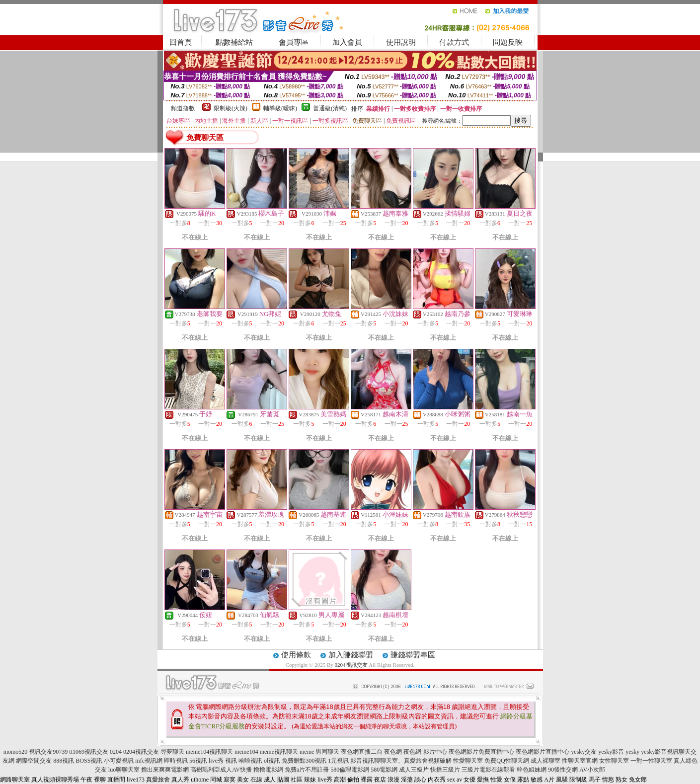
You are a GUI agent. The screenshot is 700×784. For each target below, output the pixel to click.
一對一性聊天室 (651, 761)
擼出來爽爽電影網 (165, 770)
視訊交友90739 (48, 752)
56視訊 (198, 761)
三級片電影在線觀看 (488, 770)
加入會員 (347, 42)
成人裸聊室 (545, 761)
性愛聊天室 (468, 761)
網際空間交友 (34, 761)
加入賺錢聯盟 (351, 655)
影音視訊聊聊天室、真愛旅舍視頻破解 (401, 761)
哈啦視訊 (250, 761)
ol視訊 (272, 761)
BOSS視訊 (89, 761)
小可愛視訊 (119, 761)
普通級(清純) (330, 108)
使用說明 (401, 42)
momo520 (16, 752)
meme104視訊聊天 (209, 752)
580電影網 (384, 770)
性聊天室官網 (580, 761)
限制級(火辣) (231, 108)
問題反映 (508, 42)
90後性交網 (563, 770)
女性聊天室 (614, 761)
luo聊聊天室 (124, 770)
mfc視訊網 (149, 761)
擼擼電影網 (268, 770)
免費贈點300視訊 (304, 761)
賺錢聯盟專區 (413, 655)
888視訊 (64, 761)
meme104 (246, 752)
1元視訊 (338, 761)
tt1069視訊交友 (89, 752)
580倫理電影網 (350, 770)
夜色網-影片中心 (425, 752)
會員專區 (294, 42)
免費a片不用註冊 (307, 770)
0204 (116, 752)
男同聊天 (327, 752)
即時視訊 (176, 761)
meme (307, 752)
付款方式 (454, 42)
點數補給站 (234, 42)
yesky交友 (584, 752)
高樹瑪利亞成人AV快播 (221, 770)
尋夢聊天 (172, 752)
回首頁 (181, 42)
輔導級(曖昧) (280, 108)
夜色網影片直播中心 (543, 752)
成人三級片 (414, 770)
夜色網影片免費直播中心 (481, 752)
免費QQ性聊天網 (506, 761)
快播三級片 (445, 770)
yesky (632, 752)
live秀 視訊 (223, 761)
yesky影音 (611, 752)
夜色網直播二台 (362, 752)
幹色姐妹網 (532, 770)
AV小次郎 (592, 770)
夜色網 (393, 752)
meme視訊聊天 (279, 752)
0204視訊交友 (351, 665)
